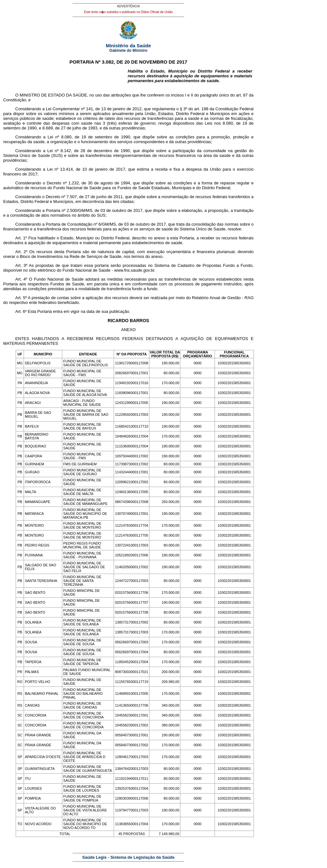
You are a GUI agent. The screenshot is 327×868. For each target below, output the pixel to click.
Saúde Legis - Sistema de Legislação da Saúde (129, 857)
